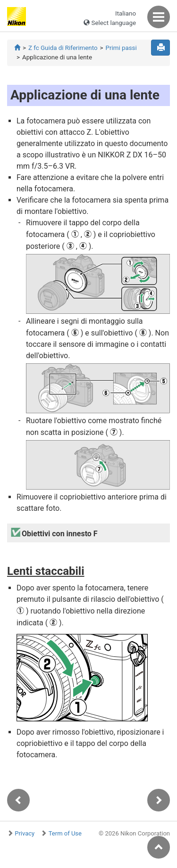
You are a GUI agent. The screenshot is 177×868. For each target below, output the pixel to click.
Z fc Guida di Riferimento (63, 48)
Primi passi (121, 48)
